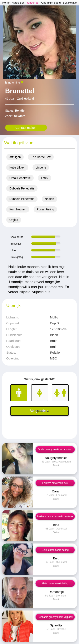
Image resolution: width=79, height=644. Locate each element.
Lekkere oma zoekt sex (55, 483)
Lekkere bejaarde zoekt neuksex (55, 516)
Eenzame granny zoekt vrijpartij (55, 617)
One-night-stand (51, 3)
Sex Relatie (70, 3)
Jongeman (33, 3)
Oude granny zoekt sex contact (55, 450)
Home (6, 3)
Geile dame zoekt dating (55, 550)
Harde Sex (18, 3)
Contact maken (26, 128)
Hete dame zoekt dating (55, 583)
